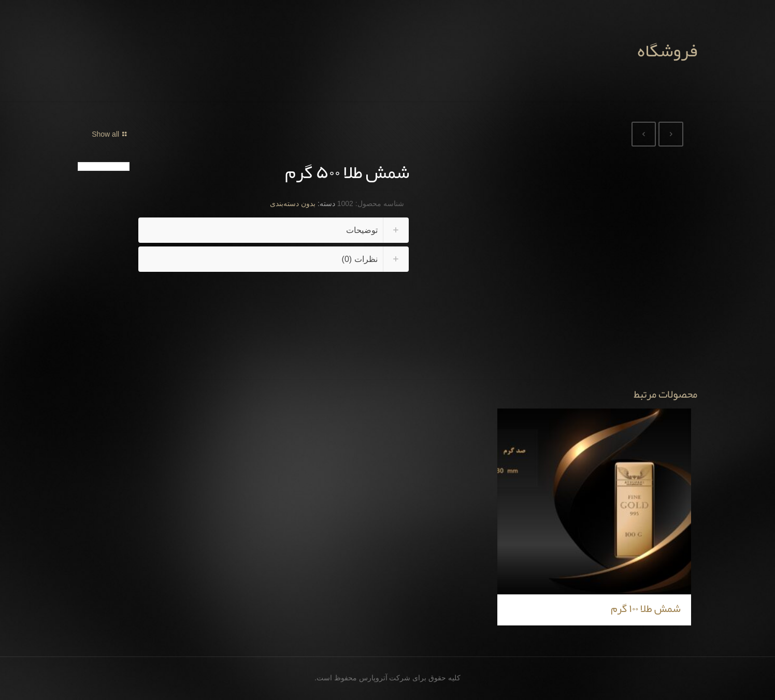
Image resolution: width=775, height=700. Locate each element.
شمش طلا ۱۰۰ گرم (646, 608)
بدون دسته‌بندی (293, 203)
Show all (111, 134)
